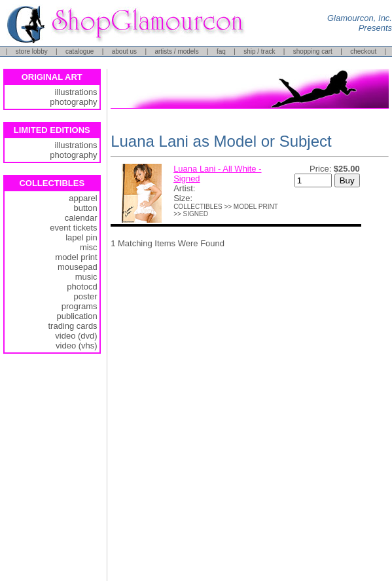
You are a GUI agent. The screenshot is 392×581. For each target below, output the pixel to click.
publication (77, 316)
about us (124, 51)
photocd (82, 287)
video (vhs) (77, 346)
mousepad (78, 267)
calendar (81, 218)
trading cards (72, 326)
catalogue (80, 51)
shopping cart (313, 51)
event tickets (73, 228)
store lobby (32, 51)
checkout (363, 51)
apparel (83, 198)
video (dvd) (76, 336)
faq (221, 51)
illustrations (76, 92)
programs (80, 306)
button (85, 208)
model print (76, 257)
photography (73, 102)
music (86, 277)
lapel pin (81, 237)
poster (85, 296)
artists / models (176, 51)
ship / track (259, 51)
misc (89, 247)
